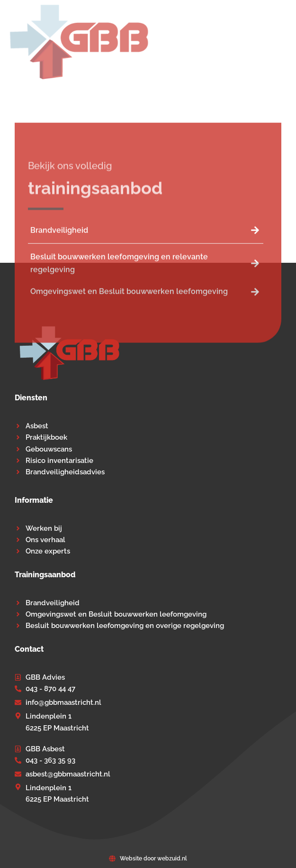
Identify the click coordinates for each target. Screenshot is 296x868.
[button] (281, 42)
